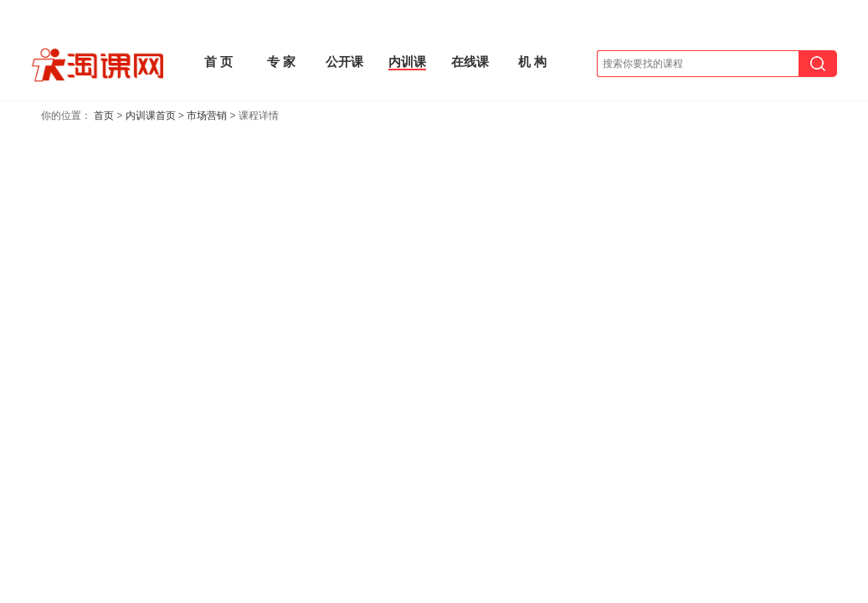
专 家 (281, 62)
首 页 (218, 62)
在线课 (470, 62)
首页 (104, 116)
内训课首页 (151, 116)
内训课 (407, 62)
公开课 (344, 62)
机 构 (532, 62)
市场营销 (207, 116)
